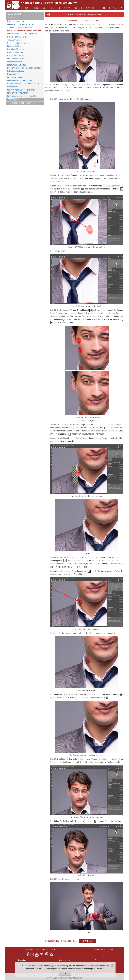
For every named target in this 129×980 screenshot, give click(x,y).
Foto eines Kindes (14, 87)
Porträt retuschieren (16, 55)
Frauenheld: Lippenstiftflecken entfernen (24, 31)
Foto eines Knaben (15, 62)
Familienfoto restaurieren (18, 93)
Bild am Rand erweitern (17, 37)
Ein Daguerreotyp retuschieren (20, 80)
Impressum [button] (90, 8)
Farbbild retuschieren (16, 77)
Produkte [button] (26, 8)
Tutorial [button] (67, 8)
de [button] (120, 8)
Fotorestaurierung (16, 21)
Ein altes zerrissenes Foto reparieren (22, 34)
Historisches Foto (14, 74)
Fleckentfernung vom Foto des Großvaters (24, 68)
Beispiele (12, 18)
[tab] (25, 14)
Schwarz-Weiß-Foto (15, 46)
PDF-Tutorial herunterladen (20, 103)
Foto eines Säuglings (16, 49)
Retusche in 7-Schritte (16, 59)
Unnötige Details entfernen (18, 43)
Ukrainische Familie (15, 52)
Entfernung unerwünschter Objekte (22, 96)
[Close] (112, 966)
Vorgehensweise (15, 14)
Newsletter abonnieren (104, 952)
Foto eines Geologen (15, 71)
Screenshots (13, 99)
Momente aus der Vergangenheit (21, 24)
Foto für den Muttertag (17, 65)
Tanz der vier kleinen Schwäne (19, 28)
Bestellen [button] (55, 8)
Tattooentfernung (14, 40)
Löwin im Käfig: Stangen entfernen (21, 90)
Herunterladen (40, 8)
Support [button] (78, 8)
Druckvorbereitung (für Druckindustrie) (23, 84)
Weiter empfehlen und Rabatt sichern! (40, 949)
